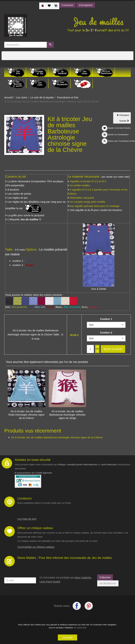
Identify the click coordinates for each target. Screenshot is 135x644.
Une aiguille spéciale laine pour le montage (94, 206)
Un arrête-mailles (80, 185)
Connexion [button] (67, 5)
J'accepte (68, 638)
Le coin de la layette (42, 97)
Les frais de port (27, 519)
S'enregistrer (86, 5)
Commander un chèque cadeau (36, 547)
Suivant (125, 121)
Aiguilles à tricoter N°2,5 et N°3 (88, 181)
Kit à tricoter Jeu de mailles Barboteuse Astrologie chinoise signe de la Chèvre (57, 437)
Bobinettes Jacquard (81, 198)
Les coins (22, 97)
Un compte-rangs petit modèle (87, 202)
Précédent (124, 116)
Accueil (8, 97)
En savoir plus (80, 628)
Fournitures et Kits (68, 97)
